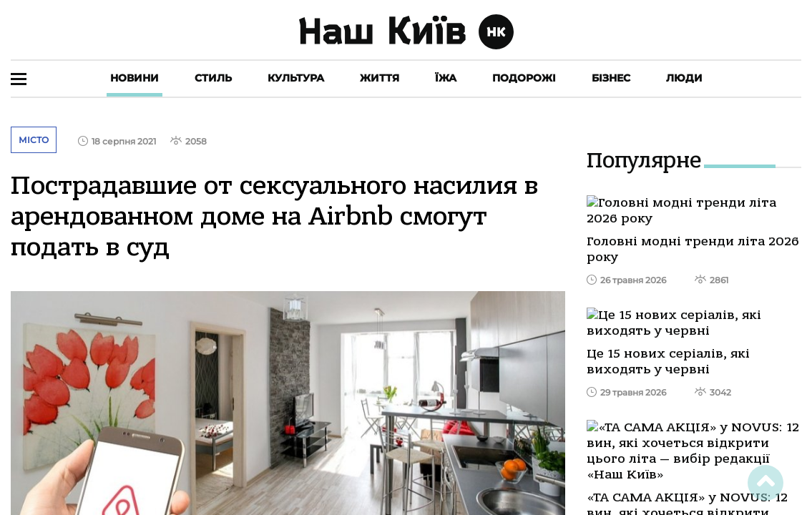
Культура (296, 78)
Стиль (213, 78)
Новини (134, 78)
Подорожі (524, 78)
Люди (684, 78)
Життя (380, 78)
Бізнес (611, 78)
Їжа (446, 78)
